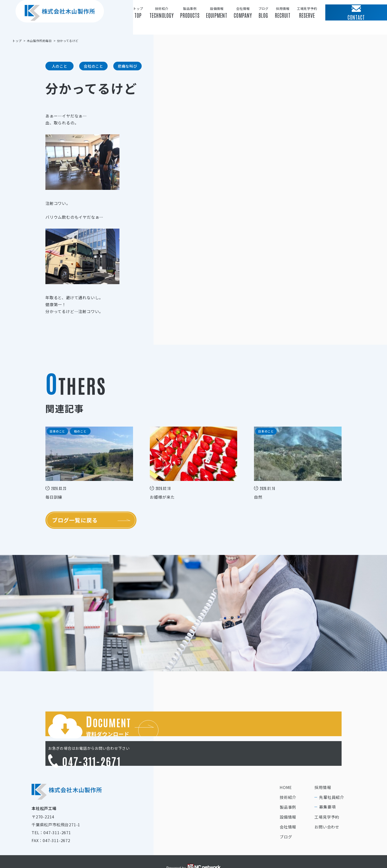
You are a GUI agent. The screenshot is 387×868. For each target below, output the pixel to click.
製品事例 (288, 788)
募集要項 (327, 788)
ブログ (286, 818)
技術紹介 (288, 778)
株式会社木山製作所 (55, 22)
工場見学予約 (327, 798)
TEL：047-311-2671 (51, 813)
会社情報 (288, 808)
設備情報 (288, 798)
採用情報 (323, 768)
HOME (286, 768)
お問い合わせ (327, 808)
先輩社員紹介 (332, 778)
